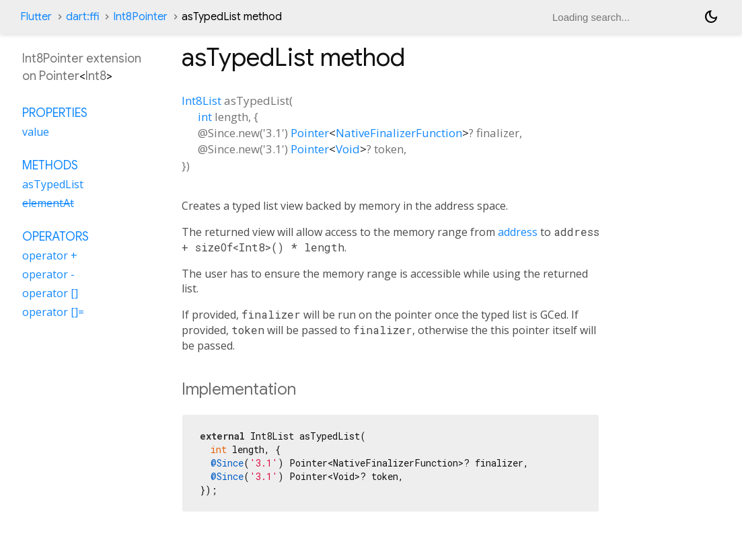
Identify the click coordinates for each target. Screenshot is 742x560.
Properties (55, 113)
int (205, 117)
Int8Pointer (140, 17)
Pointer (310, 133)
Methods (50, 165)
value (36, 132)
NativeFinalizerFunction (399, 133)
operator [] (50, 293)
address (518, 232)
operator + (50, 255)
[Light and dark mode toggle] (711, 17)
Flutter (36, 17)
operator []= (53, 312)
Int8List (201, 101)
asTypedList (53, 184)
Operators (55, 237)
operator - (48, 274)
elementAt (48, 203)
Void (348, 149)
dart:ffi (82, 17)
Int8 (96, 76)
